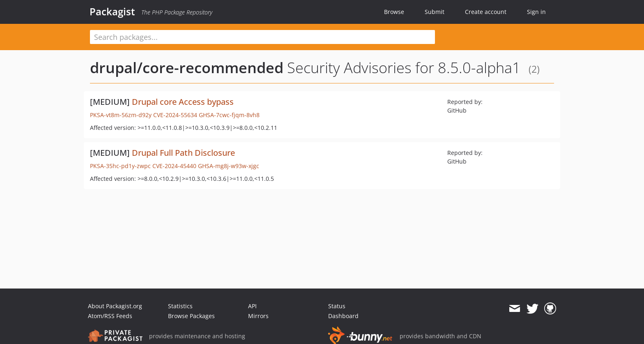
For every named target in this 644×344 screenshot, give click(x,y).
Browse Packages (191, 316)
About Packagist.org (115, 306)
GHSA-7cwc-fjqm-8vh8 (229, 115)
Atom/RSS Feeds (110, 316)
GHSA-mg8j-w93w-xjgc (229, 166)
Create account (486, 12)
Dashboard (343, 316)
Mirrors (258, 316)
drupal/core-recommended (187, 68)
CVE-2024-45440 (174, 166)
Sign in (536, 12)
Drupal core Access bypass (183, 102)
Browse (394, 12)
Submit (435, 12)
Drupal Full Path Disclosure (183, 153)
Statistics (180, 306)
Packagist (112, 12)
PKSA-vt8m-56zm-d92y (121, 115)
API (252, 306)
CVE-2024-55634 (175, 115)
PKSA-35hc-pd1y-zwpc (120, 166)
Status (337, 306)
